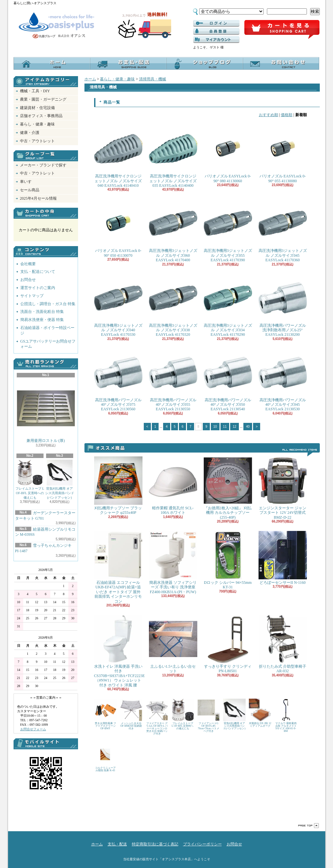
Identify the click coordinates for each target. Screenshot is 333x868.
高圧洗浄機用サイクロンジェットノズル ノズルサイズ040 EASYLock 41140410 (118, 156)
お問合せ (281, 63)
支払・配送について (128, 63)
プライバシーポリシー (202, 844)
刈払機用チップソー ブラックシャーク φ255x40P (118, 486)
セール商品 (30, 190)
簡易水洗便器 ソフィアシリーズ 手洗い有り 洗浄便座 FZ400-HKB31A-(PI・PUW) (173, 563)
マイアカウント (216, 40)
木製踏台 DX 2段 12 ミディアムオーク (260, 713)
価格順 (287, 115)
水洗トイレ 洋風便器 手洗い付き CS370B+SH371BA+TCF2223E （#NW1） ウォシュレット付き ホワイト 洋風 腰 (120, 651)
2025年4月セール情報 (38, 198)
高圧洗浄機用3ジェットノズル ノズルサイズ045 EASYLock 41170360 (283, 231)
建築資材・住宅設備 (37, 108)
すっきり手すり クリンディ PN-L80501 (228, 644)
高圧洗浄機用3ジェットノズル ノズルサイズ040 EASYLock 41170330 (118, 305)
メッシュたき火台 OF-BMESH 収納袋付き (131, 714)
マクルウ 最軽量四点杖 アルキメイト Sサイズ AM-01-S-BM (286, 716)
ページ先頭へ (309, 826)
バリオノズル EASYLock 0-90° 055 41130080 (283, 154)
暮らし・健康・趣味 (37, 124)
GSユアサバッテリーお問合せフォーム (48, 344)
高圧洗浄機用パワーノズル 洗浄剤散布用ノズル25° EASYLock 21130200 (283, 305)
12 (235, 427)
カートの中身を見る (46, 213)
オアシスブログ (205, 63)
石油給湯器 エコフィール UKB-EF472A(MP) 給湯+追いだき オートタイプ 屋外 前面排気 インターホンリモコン (118, 567)
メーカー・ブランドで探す (43, 165)
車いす (26, 182)
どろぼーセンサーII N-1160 (283, 558)
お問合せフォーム (33, 729)
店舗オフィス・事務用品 (41, 116)
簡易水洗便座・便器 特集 (42, 320)
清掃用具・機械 (152, 79)
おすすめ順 (269, 115)
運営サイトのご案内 (38, 288)
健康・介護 (30, 133)
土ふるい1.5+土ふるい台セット (173, 644)
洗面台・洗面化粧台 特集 (42, 312)
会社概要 (28, 264)
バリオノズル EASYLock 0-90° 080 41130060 (228, 154)
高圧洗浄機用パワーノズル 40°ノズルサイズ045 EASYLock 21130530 (283, 380)
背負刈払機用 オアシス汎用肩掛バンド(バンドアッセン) (60, 479)
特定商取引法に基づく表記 (155, 844)
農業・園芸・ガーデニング (43, 99)
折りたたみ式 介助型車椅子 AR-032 (283, 644)
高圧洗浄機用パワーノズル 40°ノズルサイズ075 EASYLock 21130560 (118, 380)
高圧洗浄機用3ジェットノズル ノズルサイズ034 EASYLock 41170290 (228, 305)
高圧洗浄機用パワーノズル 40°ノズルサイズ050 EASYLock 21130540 (228, 380)
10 (215, 427)
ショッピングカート (282, 30)
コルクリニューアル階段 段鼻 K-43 (105, 758)
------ (216, 32)
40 (248, 427)
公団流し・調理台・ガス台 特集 (48, 304)
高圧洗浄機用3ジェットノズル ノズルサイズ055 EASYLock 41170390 (228, 231)
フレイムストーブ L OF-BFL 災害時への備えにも (30, 479)
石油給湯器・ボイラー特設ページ (47, 330)
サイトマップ (32, 296)
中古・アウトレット (37, 141)
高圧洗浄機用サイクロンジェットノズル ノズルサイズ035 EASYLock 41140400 (173, 156)
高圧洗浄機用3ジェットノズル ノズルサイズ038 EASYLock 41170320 (173, 305)
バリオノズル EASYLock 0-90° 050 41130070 (118, 228)
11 (225, 427)
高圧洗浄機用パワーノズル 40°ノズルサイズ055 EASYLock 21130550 (173, 380)
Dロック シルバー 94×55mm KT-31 (228, 560)
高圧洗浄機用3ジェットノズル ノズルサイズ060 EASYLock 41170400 (173, 231)
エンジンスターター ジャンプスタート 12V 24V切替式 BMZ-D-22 (283, 488)
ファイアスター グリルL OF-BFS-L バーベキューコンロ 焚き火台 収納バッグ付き (157, 717)
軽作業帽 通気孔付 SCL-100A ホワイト (173, 486)
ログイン (216, 24)
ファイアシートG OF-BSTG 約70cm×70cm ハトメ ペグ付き (209, 716)
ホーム (52, 63)
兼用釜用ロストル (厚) (46, 411)
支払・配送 (117, 844)
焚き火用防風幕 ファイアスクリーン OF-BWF (105, 714)
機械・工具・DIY (35, 91)
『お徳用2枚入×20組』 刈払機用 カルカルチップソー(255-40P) (228, 488)
